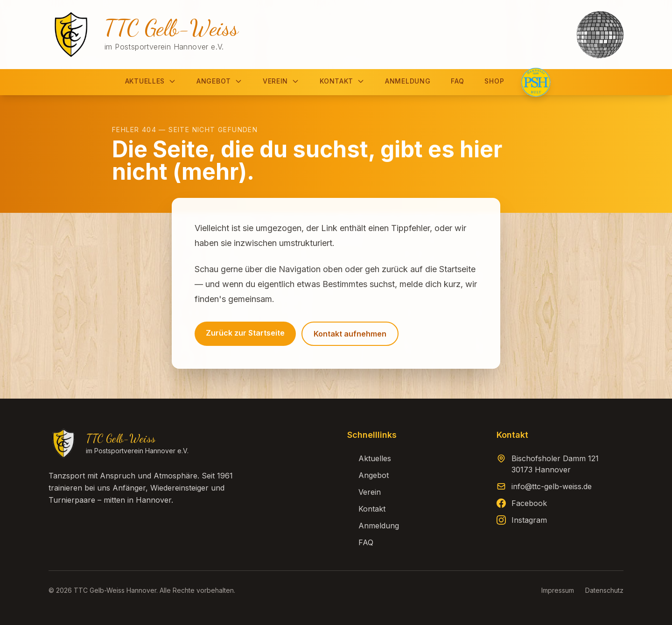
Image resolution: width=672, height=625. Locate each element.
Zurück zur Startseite (245, 333)
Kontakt (342, 81)
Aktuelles (150, 81)
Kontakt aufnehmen (350, 334)
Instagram (529, 520)
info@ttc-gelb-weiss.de (552, 486)
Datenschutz (604, 590)
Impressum (558, 590)
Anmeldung (408, 81)
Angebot (219, 81)
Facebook (529, 503)
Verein (281, 81)
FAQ (457, 81)
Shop (494, 81)
